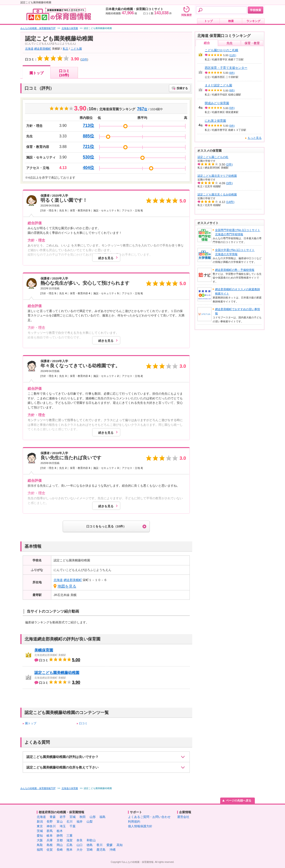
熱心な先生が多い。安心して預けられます (85, 283)
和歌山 (91, 840)
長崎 (60, 850)
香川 (99, 845)
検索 (231, 21)
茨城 (40, 831)
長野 (50, 822)
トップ (208, 21)
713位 (88, 125)
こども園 (76, 49)
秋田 (83, 817)
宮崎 (90, 850)
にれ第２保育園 (215, 121)
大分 (80, 850)
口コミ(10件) (64, 73)
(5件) (232, 108)
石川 (69, 822)
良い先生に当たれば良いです (71, 458)
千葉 (73, 826)
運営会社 (183, 817)
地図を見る (67, 586)
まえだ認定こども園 (218, 85)
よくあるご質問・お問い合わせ (149, 817)
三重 (69, 836)
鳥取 (40, 845)
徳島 (90, 845)
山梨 (90, 822)
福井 (80, 822)
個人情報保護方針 (140, 826)
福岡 (40, 850)
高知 (120, 845)
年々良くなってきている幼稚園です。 (80, 366)
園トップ (37, 73)
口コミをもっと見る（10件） (106, 526)
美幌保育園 (44, 650)
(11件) (233, 55)
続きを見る (106, 258)
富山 (60, 822)
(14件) (230, 202)
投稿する (182, 88)
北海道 (29, 49)
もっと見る (255, 138)
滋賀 (69, 840)
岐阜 (50, 836)
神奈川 (51, 826)
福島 (102, 817)
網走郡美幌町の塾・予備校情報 (235, 270)
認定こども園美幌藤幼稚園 (57, 673)
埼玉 (63, 826)
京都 (60, 840)
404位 (88, 168)
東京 (40, 826)
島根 (50, 845)
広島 (69, 845)
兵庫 (50, 840)
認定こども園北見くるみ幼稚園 (217, 195)
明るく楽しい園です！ (64, 200)
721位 (88, 147)
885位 (88, 136)
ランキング (253, 21)
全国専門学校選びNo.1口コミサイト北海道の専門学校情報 (238, 232)
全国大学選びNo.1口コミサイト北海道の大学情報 (235, 252)
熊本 (69, 850)
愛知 (40, 836)
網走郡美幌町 (43, 49)
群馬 (50, 831)
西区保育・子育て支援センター (226, 68)
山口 (80, 845)
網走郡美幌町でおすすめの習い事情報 (237, 311)
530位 (88, 157)
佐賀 (50, 850)
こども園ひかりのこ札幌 (221, 50)
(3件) (229, 183)
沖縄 (113, 850)
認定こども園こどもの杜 (213, 157)
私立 (66, 49)
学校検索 (256, 10)
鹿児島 (101, 850)
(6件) (232, 73)
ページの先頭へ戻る (239, 801)
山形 (93, 817)
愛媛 (110, 845)
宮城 (73, 817)
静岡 (60, 836)
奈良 (80, 840)
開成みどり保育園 (217, 103)
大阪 (40, 840)
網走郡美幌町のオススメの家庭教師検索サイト (237, 291)
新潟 (40, 822)
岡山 (60, 845)
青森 (53, 817)
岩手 (63, 817)
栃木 (60, 831)
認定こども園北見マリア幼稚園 (217, 176)
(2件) (229, 164)
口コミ (83, 723)
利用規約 (134, 822)
